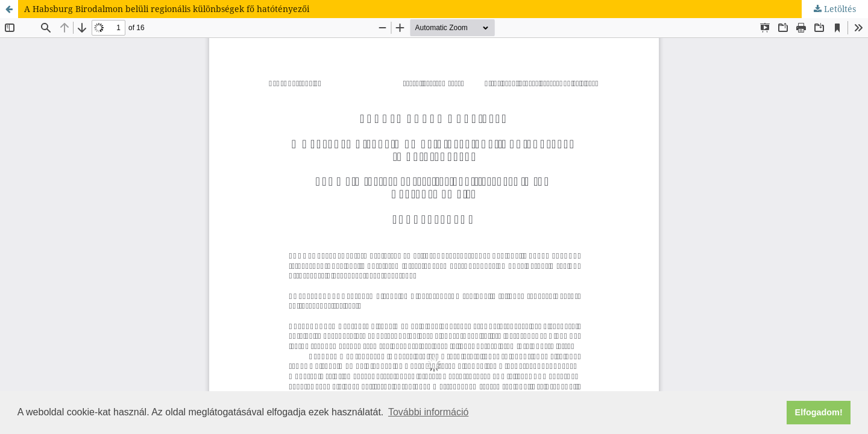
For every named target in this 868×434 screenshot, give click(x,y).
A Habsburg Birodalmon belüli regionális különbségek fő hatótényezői (167, 9)
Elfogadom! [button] (819, 412)
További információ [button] (428, 412)
